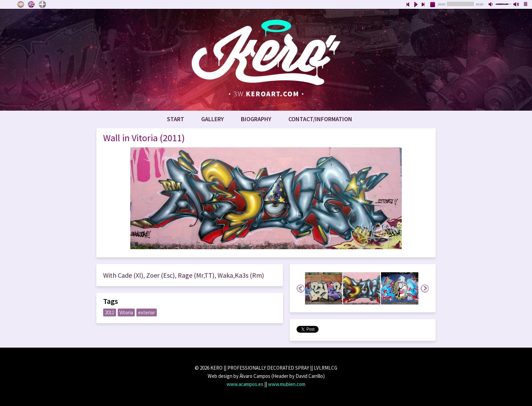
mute (491, 5)
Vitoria (126, 312)
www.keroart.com (266, 60)
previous (408, 5)
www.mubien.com (287, 384)
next (423, 5)
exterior (147, 312)
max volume (516, 5)
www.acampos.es (245, 384)
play (416, 5)
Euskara (42, 4)
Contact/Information (320, 119)
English (32, 4)
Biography (256, 119)
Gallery (213, 119)
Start (176, 119)
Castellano (21, 4)
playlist (526, 5)
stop (433, 5)
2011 (110, 312)
